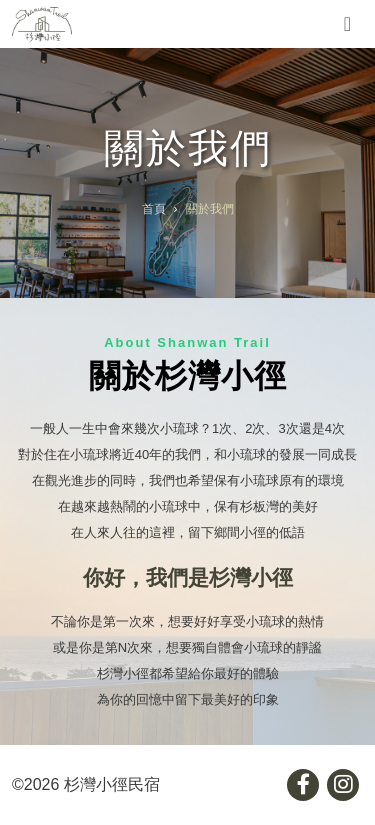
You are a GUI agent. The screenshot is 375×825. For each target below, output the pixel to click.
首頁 (154, 209)
